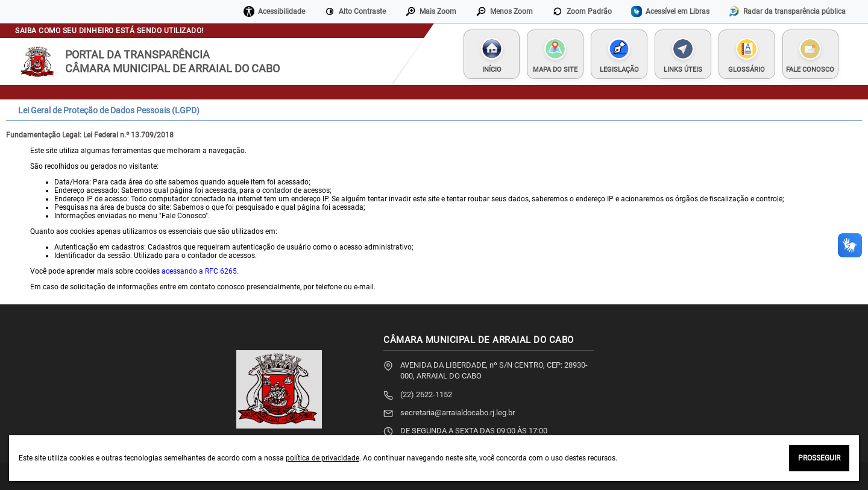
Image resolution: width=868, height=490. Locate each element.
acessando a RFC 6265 (199, 271)
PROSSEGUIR (819, 458)
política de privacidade (322, 458)
